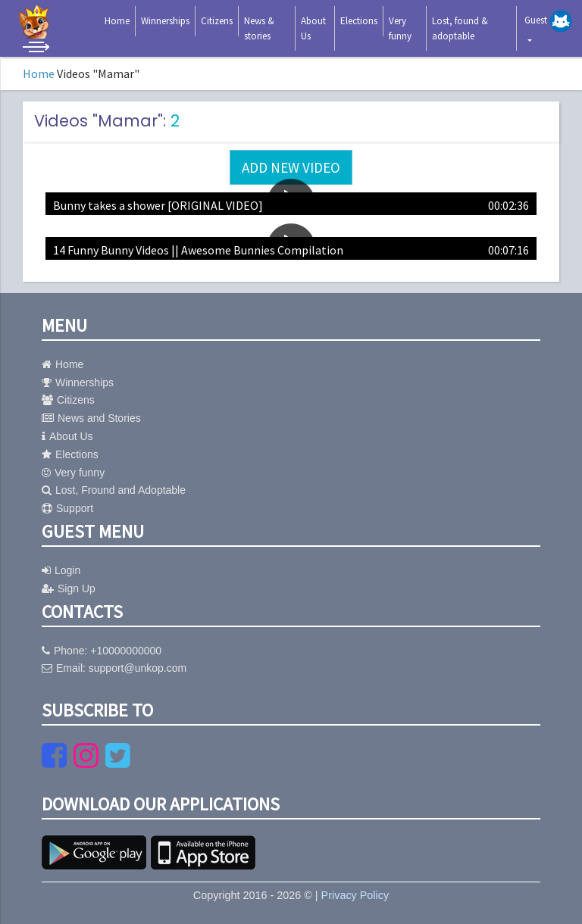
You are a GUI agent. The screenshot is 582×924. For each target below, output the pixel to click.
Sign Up (69, 588)
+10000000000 (126, 651)
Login (61, 570)
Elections (359, 21)
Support (67, 508)
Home (117, 21)
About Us (313, 28)
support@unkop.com (138, 668)
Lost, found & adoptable (460, 28)
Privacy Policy (355, 895)
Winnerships (165, 21)
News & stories (259, 28)
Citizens (217, 21)
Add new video (291, 167)
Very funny (400, 28)
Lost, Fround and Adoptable (114, 490)
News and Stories (91, 418)
